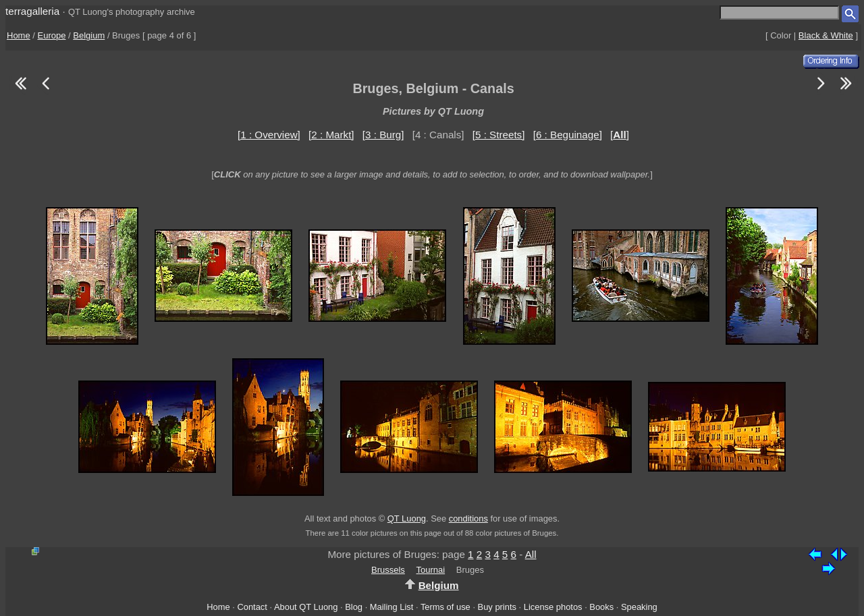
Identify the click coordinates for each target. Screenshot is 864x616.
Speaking (639, 607)
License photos (553, 607)
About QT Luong (306, 607)
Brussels (388, 570)
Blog (354, 607)
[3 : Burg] (383, 135)
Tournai (431, 570)
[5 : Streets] (499, 135)
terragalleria (32, 11)
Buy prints (497, 607)
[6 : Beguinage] (568, 135)
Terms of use (446, 607)
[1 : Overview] (269, 135)
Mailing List (392, 607)
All (531, 554)
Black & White (826, 35)
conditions (468, 519)
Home (19, 35)
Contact (252, 607)
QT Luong (407, 519)
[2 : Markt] (331, 135)
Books (601, 607)
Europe (52, 35)
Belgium (89, 35)
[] (620, 135)
